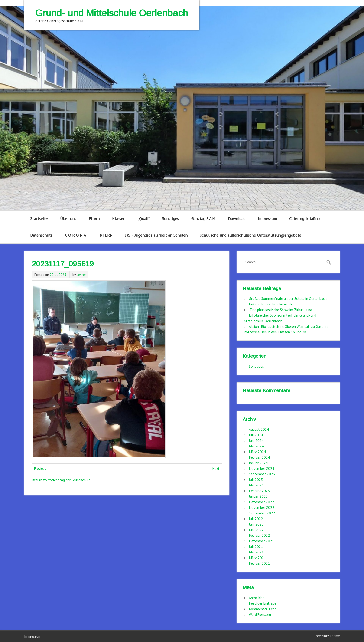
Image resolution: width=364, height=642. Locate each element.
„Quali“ (144, 219)
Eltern (94, 219)
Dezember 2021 (262, 541)
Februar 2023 (259, 491)
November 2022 (262, 507)
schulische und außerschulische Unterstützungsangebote (251, 235)
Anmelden (257, 598)
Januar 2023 (258, 496)
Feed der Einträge (263, 603)
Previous (40, 468)
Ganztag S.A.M (203, 219)
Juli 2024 (256, 435)
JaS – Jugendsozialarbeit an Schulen (156, 235)
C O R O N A (75, 235)
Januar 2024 (258, 463)
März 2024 (257, 452)
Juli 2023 (256, 480)
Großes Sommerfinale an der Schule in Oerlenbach (288, 298)
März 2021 (257, 558)
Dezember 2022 (262, 502)
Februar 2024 (259, 457)
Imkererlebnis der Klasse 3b (270, 304)
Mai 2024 (256, 446)
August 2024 (259, 429)
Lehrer (81, 275)
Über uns (68, 219)
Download (237, 219)
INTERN (106, 235)
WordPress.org (260, 614)
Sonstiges (170, 219)
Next (216, 468)
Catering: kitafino (304, 219)
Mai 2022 (256, 530)
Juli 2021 (256, 546)
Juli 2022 (256, 519)
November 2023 (262, 468)
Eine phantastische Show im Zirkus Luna (280, 310)
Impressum (267, 219)
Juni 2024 (256, 440)
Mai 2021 (256, 552)
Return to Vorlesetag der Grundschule (61, 480)
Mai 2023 (256, 485)
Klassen (119, 219)
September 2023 (262, 474)
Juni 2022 (256, 524)
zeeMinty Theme (328, 636)
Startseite (39, 219)
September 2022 (262, 513)
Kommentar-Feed (263, 609)
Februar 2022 (259, 535)
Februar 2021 (259, 563)
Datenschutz (41, 235)
